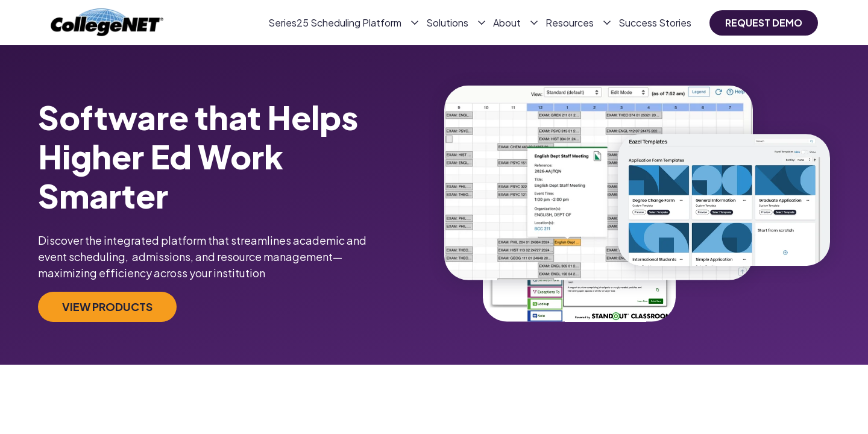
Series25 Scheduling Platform (335, 23)
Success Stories (655, 23)
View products (107, 307)
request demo (764, 23)
